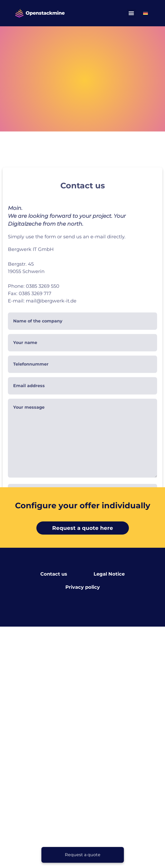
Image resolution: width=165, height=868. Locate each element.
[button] (131, 13)
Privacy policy (83, 587)
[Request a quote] (83, 855)
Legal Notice (109, 574)
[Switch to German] (145, 13)
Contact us (54, 574)
